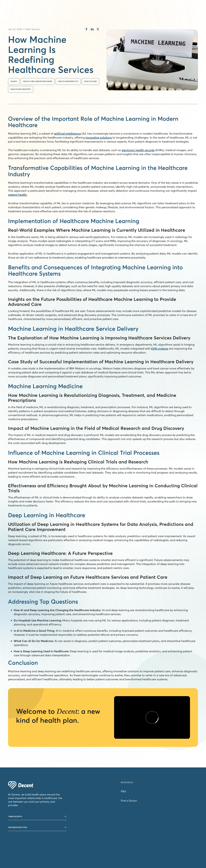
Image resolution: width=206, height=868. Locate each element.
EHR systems (160, 348)
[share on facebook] (86, 30)
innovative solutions (99, 137)
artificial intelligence (67, 133)
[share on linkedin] (92, 30)
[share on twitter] (98, 30)
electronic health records (138, 150)
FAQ (123, 791)
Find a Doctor (129, 801)
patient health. (18, 195)
